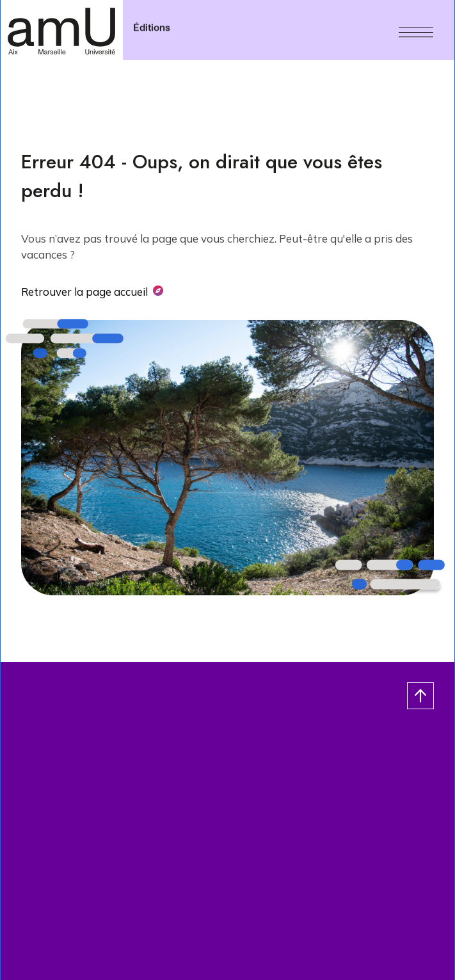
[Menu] (416, 30)
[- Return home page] (61, 30)
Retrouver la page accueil (84, 292)
